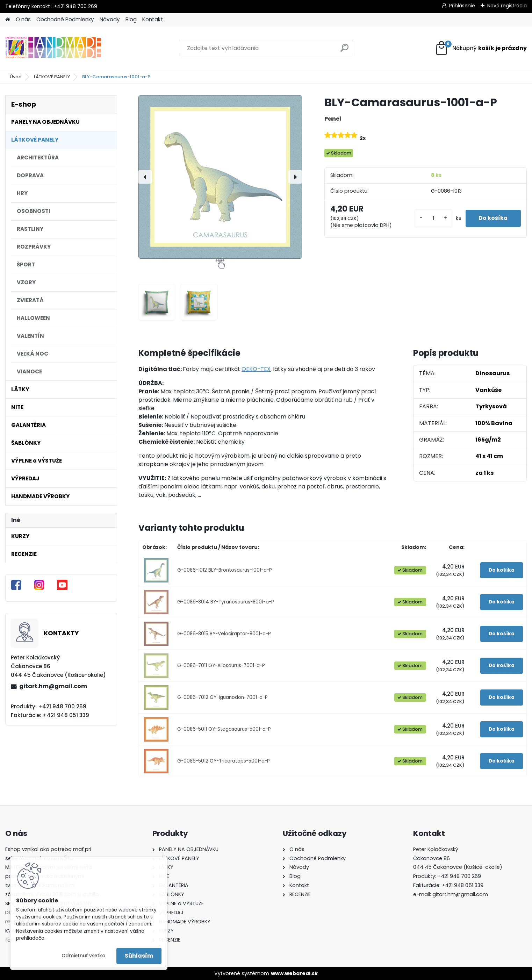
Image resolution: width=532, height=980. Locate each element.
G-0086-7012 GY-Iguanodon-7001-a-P (222, 697)
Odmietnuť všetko (83, 956)
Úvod (16, 77)
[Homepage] (8, 20)
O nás (23, 19)
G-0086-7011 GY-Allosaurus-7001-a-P (221, 666)
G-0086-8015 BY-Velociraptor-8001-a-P (224, 634)
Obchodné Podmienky (65, 19)
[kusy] (431, 218)
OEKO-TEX (256, 369)
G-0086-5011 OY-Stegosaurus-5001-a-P (224, 729)
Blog (131, 19)
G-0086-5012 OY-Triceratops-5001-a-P (224, 761)
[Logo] (53, 48)
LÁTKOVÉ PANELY (52, 77)
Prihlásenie (462, 6)
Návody (110, 19)
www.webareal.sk (294, 973)
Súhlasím (139, 956)
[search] (344, 51)
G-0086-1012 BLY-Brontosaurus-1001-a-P (225, 570)
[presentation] (145, 177)
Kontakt (153, 19)
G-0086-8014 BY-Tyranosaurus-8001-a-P (226, 602)
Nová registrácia (507, 6)
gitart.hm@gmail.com (53, 686)
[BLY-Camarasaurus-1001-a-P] (220, 177)
